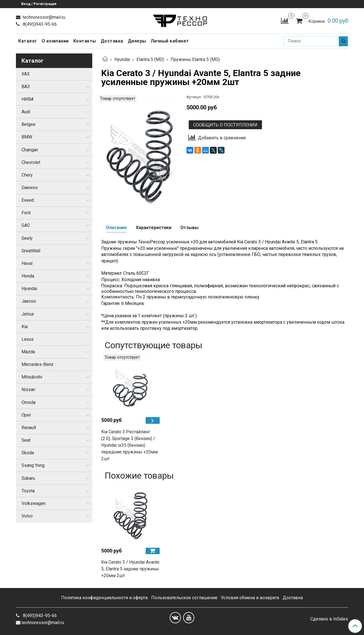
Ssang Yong (33, 465)
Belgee (29, 124)
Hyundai (122, 59)
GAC (26, 225)
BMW (27, 137)
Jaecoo (29, 301)
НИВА (28, 99)
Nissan (28, 390)
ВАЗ (26, 87)
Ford (26, 213)
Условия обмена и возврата (250, 598)
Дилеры (137, 41)
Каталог (28, 41)
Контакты (85, 41)
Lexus (28, 339)
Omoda (29, 402)
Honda (28, 276)
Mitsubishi (32, 377)
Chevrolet (31, 162)
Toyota (28, 491)
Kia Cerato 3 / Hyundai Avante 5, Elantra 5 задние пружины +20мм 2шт (130, 569)
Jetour (28, 314)
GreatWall (31, 251)
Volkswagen (34, 503)
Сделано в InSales (329, 619)
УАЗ (25, 74)
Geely (27, 238)
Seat (26, 440)
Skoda (28, 453)
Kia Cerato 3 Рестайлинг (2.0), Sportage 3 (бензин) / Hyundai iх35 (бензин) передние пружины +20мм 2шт (129, 445)
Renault (29, 428)
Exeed (28, 200)
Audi (26, 112)
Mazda (28, 352)
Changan (30, 150)
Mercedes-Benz (37, 364)
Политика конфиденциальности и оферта (104, 598)
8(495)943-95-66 (39, 24)
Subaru (28, 478)
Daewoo (30, 188)
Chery (27, 175)
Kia (25, 327)
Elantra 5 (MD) (150, 59)
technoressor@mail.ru (43, 17)
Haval (27, 263)
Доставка (112, 41)
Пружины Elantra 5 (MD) (195, 59)
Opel (26, 415)
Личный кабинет (170, 41)
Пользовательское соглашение (184, 598)
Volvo (27, 516)
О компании (55, 41)
